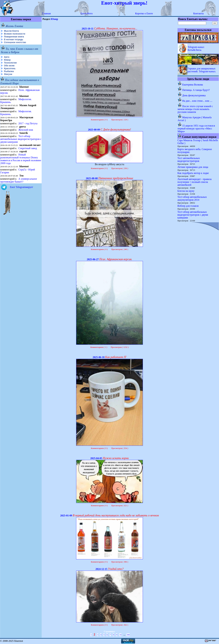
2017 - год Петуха (28, 123)
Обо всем (9, 66)
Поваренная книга (14, 37)
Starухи (8, 74)
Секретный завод (28, 148)
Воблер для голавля (188, 206)
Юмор (7, 60)
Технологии (10, 63)
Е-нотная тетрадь (14, 39)
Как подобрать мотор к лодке (193, 173)
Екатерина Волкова (193, 85)
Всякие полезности (15, 34)
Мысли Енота (11, 31)
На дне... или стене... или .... (197, 101)
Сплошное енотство (15, 42)
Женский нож (26, 130)
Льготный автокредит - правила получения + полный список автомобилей (195, 182)
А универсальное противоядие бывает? (19, 180)
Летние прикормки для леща (193, 167)
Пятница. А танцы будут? (196, 90)
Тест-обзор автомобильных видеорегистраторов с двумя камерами (21, 139)
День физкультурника (194, 95)
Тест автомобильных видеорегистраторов (189, 160)
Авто (7, 57)
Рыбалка (9, 71)
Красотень (10, 68)
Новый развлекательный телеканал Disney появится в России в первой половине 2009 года (21, 159)
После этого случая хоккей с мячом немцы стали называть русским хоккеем (195, 109)
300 (128, 635)
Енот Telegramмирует (21, 187)
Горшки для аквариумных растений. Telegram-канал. (202, 70)
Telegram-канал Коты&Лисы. (196, 48)
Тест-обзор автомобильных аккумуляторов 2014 (192, 198)
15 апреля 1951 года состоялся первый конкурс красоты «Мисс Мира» (196, 128)
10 (120, 635)
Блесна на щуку (186, 191)
